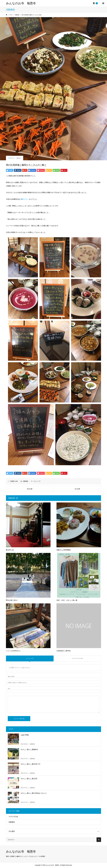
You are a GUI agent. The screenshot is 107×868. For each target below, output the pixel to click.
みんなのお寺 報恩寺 (21, 3)
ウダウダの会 (13, 817)
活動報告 (18, 158)
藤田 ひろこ (25, 199)
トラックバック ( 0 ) (77, 658)
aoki (17, 481)
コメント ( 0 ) (30, 658)
